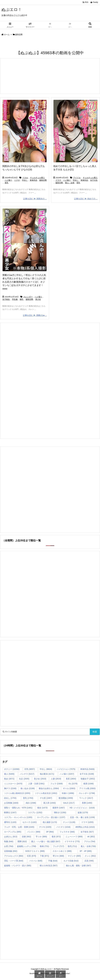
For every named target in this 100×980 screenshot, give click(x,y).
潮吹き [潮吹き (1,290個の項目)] (60, 813)
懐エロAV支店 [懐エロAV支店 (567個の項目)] (49, 866)
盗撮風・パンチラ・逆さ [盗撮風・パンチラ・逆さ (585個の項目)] (18, 866)
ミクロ (17, 180)
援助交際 (43, 180)
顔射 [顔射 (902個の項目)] (27, 837)
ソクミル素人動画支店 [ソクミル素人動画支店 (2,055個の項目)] (17, 793)
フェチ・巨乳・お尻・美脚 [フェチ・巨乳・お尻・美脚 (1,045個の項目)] (19, 827)
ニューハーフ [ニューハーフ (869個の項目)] (74, 837)
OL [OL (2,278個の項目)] (73, 784)
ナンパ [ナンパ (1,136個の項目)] (69, 822)
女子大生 (94, 180)
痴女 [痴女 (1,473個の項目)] (42, 808)
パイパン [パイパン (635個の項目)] (36, 861)
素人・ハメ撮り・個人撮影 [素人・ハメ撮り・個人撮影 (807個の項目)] (46, 841)
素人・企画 (70, 183)
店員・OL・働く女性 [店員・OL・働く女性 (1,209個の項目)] (82, 817)
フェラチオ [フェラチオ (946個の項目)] (67, 832)
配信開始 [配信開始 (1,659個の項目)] (66, 798)
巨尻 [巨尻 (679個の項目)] (32, 856)
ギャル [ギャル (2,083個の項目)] (69, 788)
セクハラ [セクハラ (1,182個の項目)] (30, 822)
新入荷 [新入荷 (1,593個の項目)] (50, 803)
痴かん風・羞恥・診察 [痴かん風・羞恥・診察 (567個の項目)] (79, 866)
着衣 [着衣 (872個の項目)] (56, 837)
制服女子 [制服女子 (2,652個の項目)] (88, 779)
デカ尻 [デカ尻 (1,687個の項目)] (46, 798)
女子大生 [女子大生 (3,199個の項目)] (87, 774)
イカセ (25, 178)
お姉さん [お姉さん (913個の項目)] (11, 837)
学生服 (15, 299)
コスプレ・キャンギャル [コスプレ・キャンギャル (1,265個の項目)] (18, 817)
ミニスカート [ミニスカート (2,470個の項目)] (13, 784)
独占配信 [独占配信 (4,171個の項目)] (47, 774)
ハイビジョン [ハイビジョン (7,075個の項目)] (66, 769)
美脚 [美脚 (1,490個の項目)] (87, 803)
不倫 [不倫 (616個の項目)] (53, 861)
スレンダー (28, 297)
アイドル (77, 178)
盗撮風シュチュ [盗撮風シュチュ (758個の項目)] (27, 846)
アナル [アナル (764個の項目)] (90, 841)
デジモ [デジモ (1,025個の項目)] (45, 827)
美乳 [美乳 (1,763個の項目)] (28, 798)
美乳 (7, 183)
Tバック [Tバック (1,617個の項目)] (86, 798)
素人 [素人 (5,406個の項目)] (9, 774)
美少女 (38, 299)
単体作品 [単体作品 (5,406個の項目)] (87, 769)
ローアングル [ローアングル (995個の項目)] (13, 832)
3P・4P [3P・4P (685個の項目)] (86, 851)
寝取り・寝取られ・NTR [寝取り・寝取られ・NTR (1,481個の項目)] (18, 808)
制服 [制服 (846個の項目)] (9, 841)
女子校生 (6, 299)
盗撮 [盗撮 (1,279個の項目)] (83, 813)
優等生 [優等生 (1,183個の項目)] (10, 822)
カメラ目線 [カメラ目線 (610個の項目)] (71, 861)
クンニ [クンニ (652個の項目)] (90, 856)
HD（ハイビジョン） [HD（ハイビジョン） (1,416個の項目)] (82, 808)
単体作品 (33, 180)
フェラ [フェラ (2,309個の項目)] (56, 784)
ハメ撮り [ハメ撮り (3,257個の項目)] (67, 774)
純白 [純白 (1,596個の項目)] (31, 803)
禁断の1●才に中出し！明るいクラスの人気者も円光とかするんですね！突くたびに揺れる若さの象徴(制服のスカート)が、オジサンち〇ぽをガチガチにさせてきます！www (24, 282)
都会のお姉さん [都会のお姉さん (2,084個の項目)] (49, 788)
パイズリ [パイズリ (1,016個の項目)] (63, 827)
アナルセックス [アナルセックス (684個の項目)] (14, 856)
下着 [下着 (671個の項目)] (44, 856)
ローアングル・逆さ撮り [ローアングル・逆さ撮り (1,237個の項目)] (51, 817)
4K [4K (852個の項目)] (91, 837)
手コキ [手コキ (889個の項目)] (41, 837)
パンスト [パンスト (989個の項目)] (34, 832)
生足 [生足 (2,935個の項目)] (24, 779)
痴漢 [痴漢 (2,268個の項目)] (89, 784)
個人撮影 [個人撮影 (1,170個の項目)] (50, 822)
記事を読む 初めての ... (86, 199)
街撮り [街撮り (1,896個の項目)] (68, 793)
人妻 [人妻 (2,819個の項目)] (56, 779)
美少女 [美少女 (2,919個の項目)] (40, 779)
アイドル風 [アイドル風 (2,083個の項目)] (87, 788)
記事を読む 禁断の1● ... (35, 315)
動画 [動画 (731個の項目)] (44, 846)
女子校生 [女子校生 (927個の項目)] (87, 832)
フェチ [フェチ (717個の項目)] (59, 846)
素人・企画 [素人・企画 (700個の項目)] (88, 846)
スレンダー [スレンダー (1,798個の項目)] (87, 793)
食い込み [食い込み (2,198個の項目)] (28, 788)
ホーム (7, 35)
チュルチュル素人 (37, 178)
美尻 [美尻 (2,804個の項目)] (71, 779)
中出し (25, 180)
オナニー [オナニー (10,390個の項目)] (12, 769)
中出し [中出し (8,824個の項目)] (46, 769)
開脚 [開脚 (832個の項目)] (22, 841)
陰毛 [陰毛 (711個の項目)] (72, 846)
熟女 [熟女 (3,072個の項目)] (9, 779)
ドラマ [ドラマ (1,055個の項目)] (87, 822)
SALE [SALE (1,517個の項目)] (69, 803)
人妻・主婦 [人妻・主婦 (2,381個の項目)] (36, 784)
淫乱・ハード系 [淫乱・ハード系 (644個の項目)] (14, 861)
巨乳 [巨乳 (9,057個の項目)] (30, 769)
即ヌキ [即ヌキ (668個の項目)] (59, 856)
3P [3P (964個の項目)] (50, 832)
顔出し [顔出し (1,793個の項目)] (10, 798)
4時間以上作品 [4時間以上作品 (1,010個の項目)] (85, 827)
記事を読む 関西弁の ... (35, 199)
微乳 (22, 299)
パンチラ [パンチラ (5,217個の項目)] (27, 774)
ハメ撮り (8, 180)
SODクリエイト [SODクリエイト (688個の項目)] (35, 851)
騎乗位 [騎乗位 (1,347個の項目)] (10, 813)
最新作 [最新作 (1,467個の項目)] (59, 808)
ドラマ (58, 180)
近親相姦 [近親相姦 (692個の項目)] (11, 851)
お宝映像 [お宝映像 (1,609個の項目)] (11, 803)
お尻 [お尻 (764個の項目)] (9, 846)
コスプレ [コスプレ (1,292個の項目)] (35, 813)
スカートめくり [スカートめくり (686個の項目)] (62, 851)
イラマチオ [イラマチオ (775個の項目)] (72, 841)
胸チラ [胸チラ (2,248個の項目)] (10, 788)
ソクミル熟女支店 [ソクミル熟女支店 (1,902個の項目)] (46, 793)
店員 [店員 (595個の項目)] (89, 861)
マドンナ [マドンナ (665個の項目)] (74, 856)
